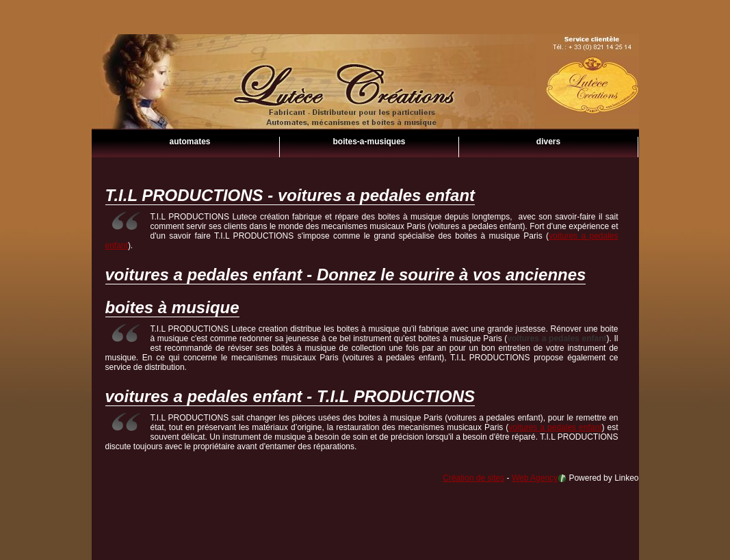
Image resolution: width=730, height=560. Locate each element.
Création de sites (473, 478)
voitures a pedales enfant (365, 103)
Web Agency (535, 478)
